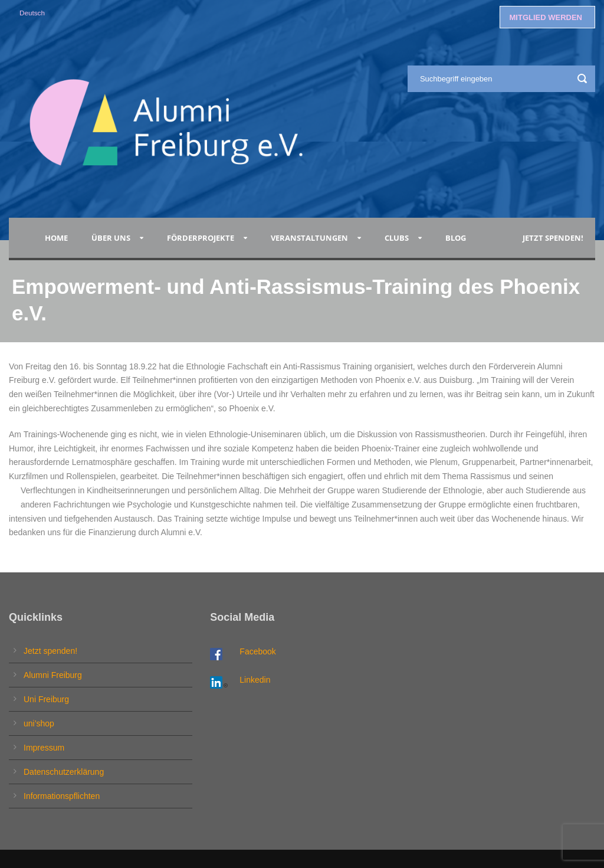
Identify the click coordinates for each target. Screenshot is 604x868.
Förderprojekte (201, 238)
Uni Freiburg (46, 699)
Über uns (111, 238)
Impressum (44, 748)
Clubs (397, 238)
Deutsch (32, 13)
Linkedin (255, 680)
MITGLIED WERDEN (546, 17)
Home (56, 238)
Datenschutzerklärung (64, 772)
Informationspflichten (62, 796)
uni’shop (39, 723)
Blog (457, 238)
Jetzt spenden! (553, 238)
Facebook (257, 651)
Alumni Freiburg (53, 675)
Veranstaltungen (309, 238)
